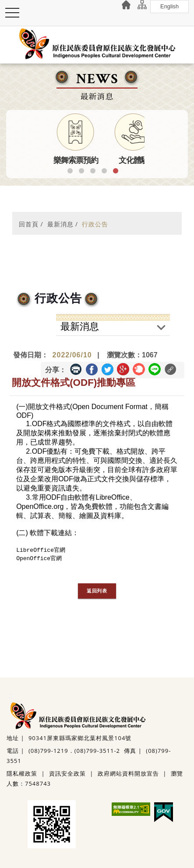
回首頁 (29, 224)
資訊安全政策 (67, 773)
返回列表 (97, 591)
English (170, 6)
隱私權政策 (22, 773)
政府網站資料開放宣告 (128, 773)
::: (9, 695)
